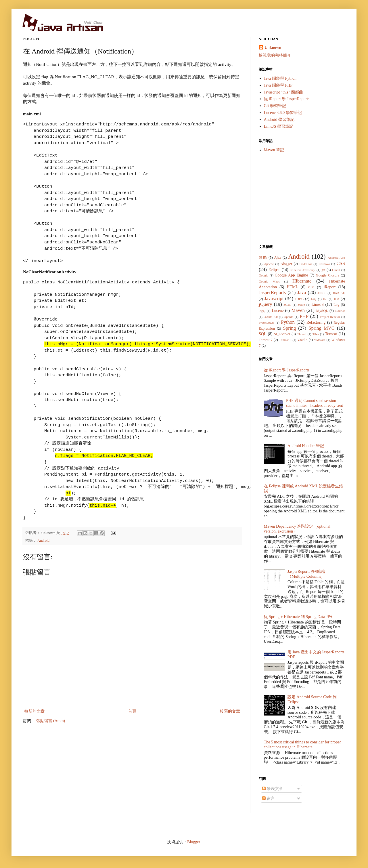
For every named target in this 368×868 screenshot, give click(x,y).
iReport (330, 287)
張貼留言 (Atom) (51, 721)
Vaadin (302, 340)
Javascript (274, 298)
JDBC (299, 299)
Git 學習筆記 (275, 106)
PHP (304, 316)
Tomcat (331, 334)
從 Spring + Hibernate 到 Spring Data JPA (298, 617)
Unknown (273, 48)
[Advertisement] (302, 199)
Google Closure (328, 275)
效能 (263, 257)
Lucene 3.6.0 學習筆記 (283, 113)
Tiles (316, 334)
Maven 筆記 (274, 150)
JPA (337, 299)
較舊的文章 (230, 711)
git (323, 270)
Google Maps (269, 281)
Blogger (286, 264)
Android (43, 541)
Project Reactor (330, 317)
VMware (320, 340)
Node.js (340, 311)
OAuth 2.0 (271, 317)
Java (302, 292)
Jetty (314, 299)
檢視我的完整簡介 (275, 55)
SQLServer (282, 334)
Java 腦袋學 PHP (278, 85)
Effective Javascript (302, 270)
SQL (262, 334)
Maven (298, 310)
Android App (336, 257)
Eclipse (274, 270)
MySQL (322, 311)
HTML (292, 287)
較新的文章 (34, 711)
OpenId (289, 317)
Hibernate (302, 281)
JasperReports (272, 292)
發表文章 (273, 789)
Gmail (336, 270)
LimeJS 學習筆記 (279, 126)
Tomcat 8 (285, 340)
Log (336, 305)
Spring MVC (322, 328)
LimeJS (318, 305)
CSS (341, 263)
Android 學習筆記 (279, 120)
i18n (311, 287)
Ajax (277, 257)
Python (288, 322)
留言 (269, 799)
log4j (262, 311)
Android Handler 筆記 (306, 446)
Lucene (278, 311)
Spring (289, 328)
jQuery (266, 304)
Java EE (339, 293)
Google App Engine (291, 275)
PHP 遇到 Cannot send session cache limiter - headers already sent (315, 403)
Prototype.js (267, 323)
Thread (302, 334)
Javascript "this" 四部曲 (284, 92)
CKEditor (306, 264)
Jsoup (302, 305)
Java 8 (322, 293)
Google (263, 275)
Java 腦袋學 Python (280, 78)
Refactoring (316, 322)
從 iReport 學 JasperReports (287, 99)
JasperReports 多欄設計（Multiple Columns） (307, 574)
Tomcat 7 (266, 340)
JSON (288, 305)
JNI (325, 299)
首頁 (132, 711)
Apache (269, 264)
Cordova (324, 264)
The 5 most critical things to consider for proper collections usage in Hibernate (302, 745)
